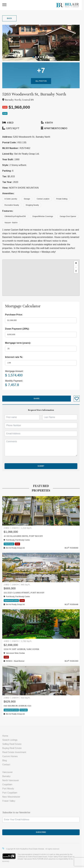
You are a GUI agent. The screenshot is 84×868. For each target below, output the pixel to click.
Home (5, 736)
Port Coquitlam (10, 793)
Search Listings (10, 740)
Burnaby (6, 776)
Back (9, 18)
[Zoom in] (78, 263)
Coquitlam (7, 784)
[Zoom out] (78, 267)
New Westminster (11, 797)
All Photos (42, 81)
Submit (42, 466)
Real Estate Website (37, 849)
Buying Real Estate (12, 748)
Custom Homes (10, 756)
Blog (5, 760)
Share (38, 399)
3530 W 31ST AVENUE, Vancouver (21, 649)
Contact (6, 765)
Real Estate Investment (14, 752)
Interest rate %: (14, 357)
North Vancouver (11, 780)
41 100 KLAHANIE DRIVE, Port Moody (23, 536)
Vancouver (7, 772)
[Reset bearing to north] (78, 271)
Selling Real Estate (12, 744)
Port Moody (8, 789)
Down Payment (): (17, 329)
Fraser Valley (9, 801)
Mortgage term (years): (18, 343)
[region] (42, 278)
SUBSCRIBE (42, 832)
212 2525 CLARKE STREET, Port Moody (24, 593)
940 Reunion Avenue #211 (17, 706)
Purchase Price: (14, 315)
